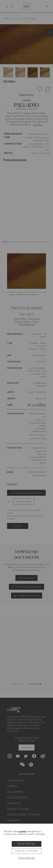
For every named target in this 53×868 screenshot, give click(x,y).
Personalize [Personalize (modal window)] (27, 858)
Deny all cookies (26, 851)
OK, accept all (27, 844)
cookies (22, 831)
